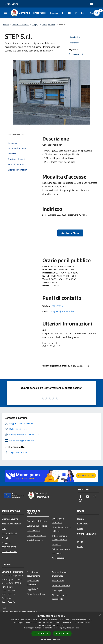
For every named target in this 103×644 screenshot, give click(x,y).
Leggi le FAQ (32, 589)
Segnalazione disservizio (33, 582)
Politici (5, 538)
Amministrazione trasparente (60, 574)
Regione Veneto (11, 4)
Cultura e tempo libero (37, 526)
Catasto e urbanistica (36, 535)
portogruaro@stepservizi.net (62, 311)
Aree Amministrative (11, 524)
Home (6, 24)
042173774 (57, 306)
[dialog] (51, 628)
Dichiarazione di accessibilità (59, 597)
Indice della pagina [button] (16, 134)
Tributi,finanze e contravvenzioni (59, 538)
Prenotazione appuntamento (34, 574)
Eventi (80, 547)
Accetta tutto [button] (41, 633)
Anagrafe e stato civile (37, 521)
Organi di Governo (10, 519)
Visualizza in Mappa (70, 233)
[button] (51, 639)
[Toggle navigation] (5, 13)
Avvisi (80, 528)
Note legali (57, 590)
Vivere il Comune (21, 24)
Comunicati (82, 524)
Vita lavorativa (33, 531)
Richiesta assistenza (36, 594)
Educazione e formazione (58, 521)
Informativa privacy (61, 585)
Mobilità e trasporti (36, 540)
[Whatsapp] (82, 13)
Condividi (76, 37)
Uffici (4, 528)
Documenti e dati (9, 552)
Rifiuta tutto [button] (62, 633)
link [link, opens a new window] (77, 628)
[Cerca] (97, 13)
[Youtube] (68, 13)
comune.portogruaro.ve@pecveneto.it (20, 611)
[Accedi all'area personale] (92, 4)
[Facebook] (61, 13)
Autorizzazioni (59, 558)
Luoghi (35, 24)
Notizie (80, 519)
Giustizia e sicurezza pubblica (61, 529)
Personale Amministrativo (9, 545)
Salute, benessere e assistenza (61, 551)
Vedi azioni (76, 43)
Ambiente (56, 544)
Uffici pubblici (48, 24)
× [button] (100, 615)
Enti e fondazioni (9, 533)
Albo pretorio (58, 581)
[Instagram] (75, 13)
